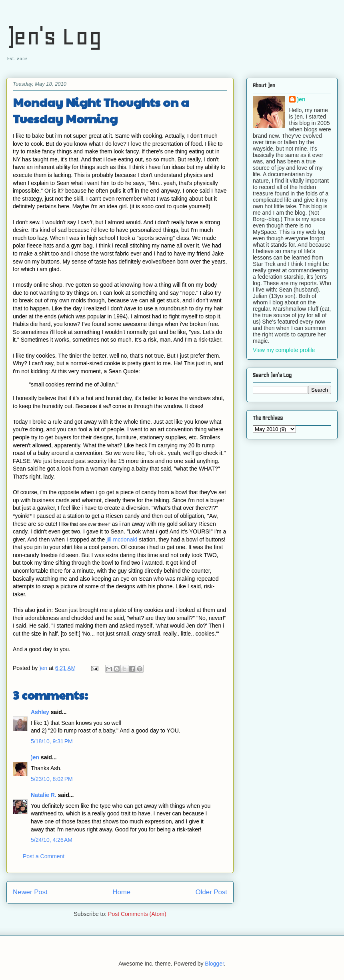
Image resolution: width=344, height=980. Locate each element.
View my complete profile (284, 350)
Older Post (211, 892)
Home (121, 892)
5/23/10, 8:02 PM (52, 779)
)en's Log (54, 36)
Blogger (214, 964)
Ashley (40, 712)
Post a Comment (44, 856)
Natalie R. (44, 795)
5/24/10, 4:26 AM (52, 840)
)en (35, 757)
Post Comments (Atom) (137, 914)
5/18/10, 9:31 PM (52, 741)
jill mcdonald (122, 539)
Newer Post (30, 892)
